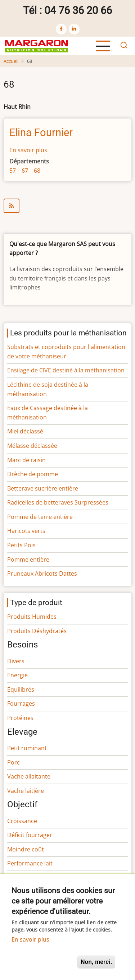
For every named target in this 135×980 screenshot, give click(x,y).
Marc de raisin (26, 460)
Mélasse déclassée (32, 446)
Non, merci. (96, 962)
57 (13, 171)
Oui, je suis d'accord (42, 962)
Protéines (20, 718)
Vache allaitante (29, 776)
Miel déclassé (25, 431)
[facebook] (61, 29)
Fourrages (21, 703)
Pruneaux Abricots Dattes (42, 573)
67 (25, 171)
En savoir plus (28, 150)
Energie (17, 675)
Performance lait (30, 863)
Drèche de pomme (33, 474)
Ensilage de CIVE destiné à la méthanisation (66, 370)
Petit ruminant (27, 748)
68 (37, 171)
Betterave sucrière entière (43, 488)
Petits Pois (21, 545)
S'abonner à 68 (67, 206)
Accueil (11, 61)
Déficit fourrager (30, 835)
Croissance (22, 821)
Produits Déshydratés (37, 631)
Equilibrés (21, 689)
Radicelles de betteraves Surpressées (58, 502)
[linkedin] (74, 29)
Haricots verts (26, 531)
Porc (13, 762)
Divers (16, 661)
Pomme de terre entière (40, 517)
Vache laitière (26, 791)
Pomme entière (28, 559)
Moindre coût (26, 849)
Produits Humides (32, 617)
